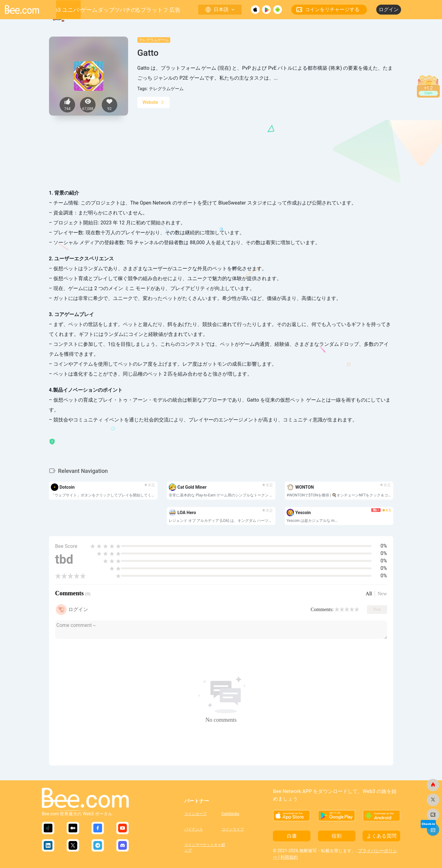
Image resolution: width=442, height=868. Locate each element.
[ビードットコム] (433, 785)
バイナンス (194, 829)
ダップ (106, 10)
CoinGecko (230, 814)
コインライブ (233, 829)
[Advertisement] (265, 139)
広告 (175, 10)
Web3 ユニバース (68, 10)
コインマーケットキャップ (203, 847)
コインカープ (195, 814)
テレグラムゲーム (154, 40)
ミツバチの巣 (125, 10)
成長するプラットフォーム (152, 10)
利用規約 (289, 857)
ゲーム (89, 10)
